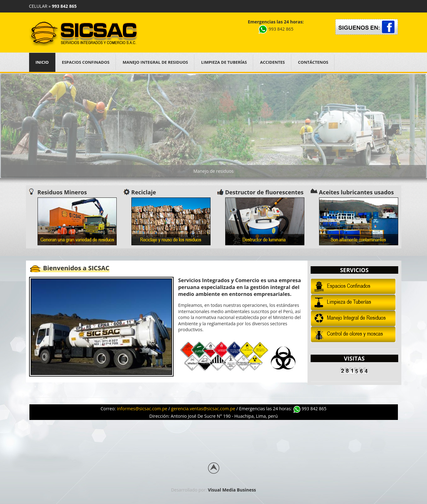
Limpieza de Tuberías (224, 62)
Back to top (214, 468)
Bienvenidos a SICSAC (76, 268)
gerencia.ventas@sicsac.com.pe (203, 409)
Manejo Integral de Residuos (155, 62)
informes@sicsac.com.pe (142, 409)
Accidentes (272, 62)
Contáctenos (313, 62)
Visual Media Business (232, 490)
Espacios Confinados (86, 62)
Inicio (42, 62)
